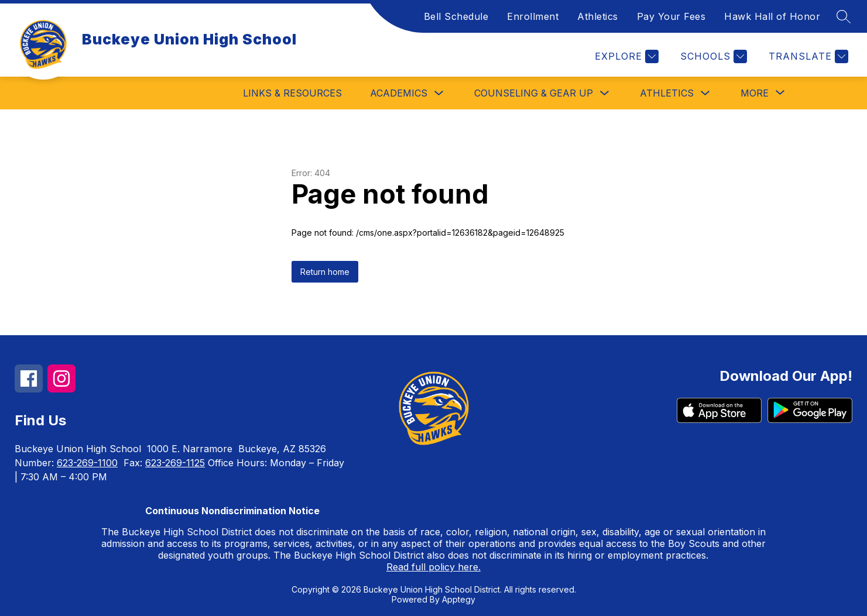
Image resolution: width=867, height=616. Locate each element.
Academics (399, 93)
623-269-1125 (175, 463)
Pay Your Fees (671, 16)
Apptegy (459, 599)
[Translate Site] (807, 56)
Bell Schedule (456, 16)
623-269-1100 (87, 463)
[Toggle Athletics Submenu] (705, 93)
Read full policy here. (433, 567)
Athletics (598, 16)
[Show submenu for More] (755, 93)
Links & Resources (292, 93)
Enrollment (533, 16)
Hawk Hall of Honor (772, 16)
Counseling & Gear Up (534, 93)
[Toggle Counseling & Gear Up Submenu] (605, 93)
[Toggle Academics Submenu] (439, 93)
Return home (325, 272)
